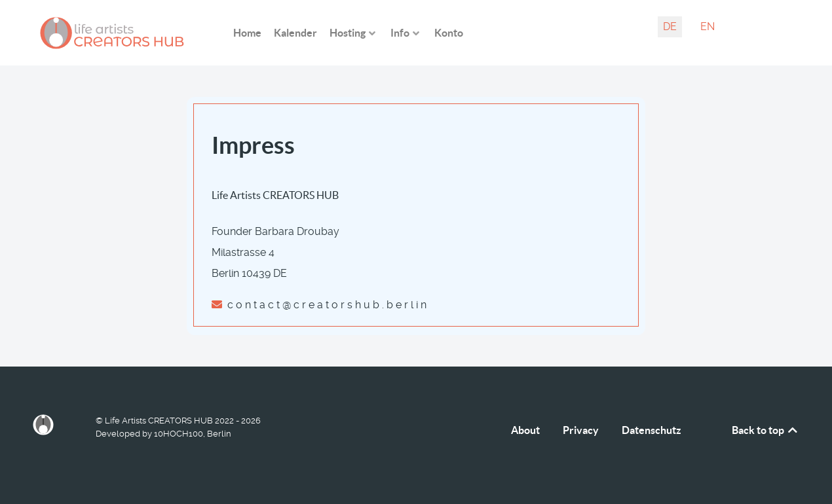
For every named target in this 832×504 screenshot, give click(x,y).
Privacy (581, 430)
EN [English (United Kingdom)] (708, 27)
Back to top (766, 430)
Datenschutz (652, 430)
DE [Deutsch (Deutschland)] (670, 27)
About (525, 430)
